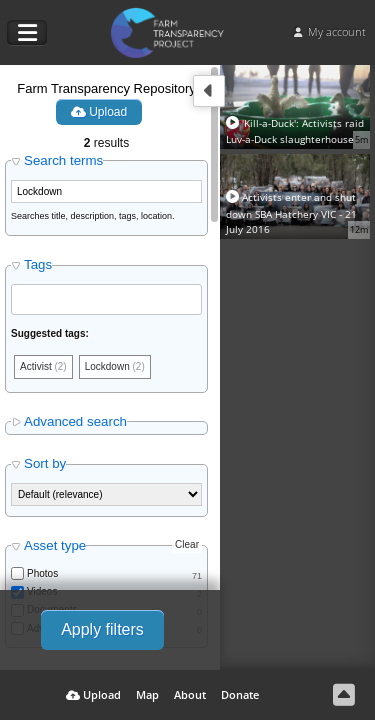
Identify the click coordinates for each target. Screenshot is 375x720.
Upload (99, 112)
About (190, 694)
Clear (187, 544)
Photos (42, 573)
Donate (240, 694)
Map (147, 694)
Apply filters (102, 629)
